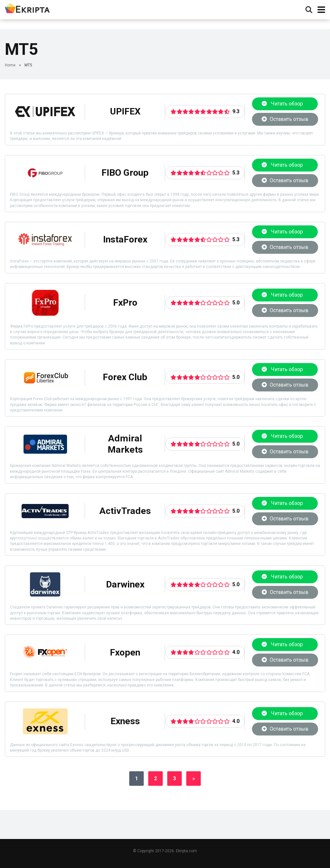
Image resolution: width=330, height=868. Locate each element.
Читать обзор (285, 104)
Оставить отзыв (285, 119)
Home (10, 65)
